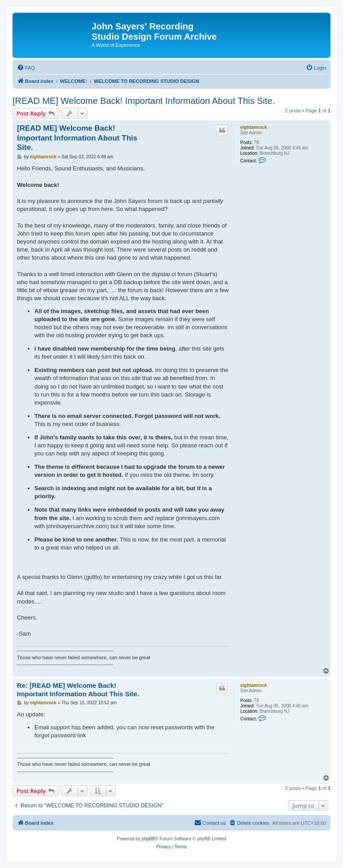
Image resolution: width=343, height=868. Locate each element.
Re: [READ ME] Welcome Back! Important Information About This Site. (78, 690)
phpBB (148, 839)
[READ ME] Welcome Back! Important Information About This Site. (144, 101)
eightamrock (253, 127)
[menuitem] (26, 68)
